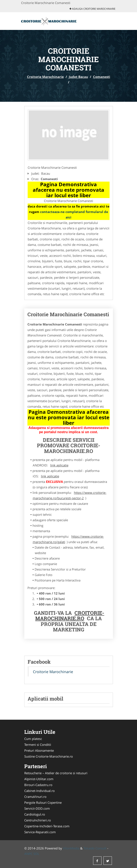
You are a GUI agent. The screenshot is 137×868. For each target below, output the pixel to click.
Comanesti (102, 77)
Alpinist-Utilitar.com (39, 779)
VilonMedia (71, 848)
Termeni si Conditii (38, 745)
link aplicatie (59, 465)
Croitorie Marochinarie (45, 77)
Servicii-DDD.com (37, 808)
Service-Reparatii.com (40, 832)
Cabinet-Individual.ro (39, 791)
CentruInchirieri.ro (38, 820)
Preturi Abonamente (39, 750)
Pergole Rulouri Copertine (43, 802)
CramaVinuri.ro (35, 797)
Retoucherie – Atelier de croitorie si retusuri (56, 773)
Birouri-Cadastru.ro (38, 785)
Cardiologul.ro (35, 814)
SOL (36, 854)
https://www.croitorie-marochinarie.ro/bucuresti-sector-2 (70, 495)
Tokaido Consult (95, 848)
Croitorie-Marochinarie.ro (70, 616)
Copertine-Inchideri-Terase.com (47, 826)
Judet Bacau (78, 77)
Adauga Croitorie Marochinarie (92, 9)
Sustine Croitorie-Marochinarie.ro (49, 756)
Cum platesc (33, 739)
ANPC (28, 854)
